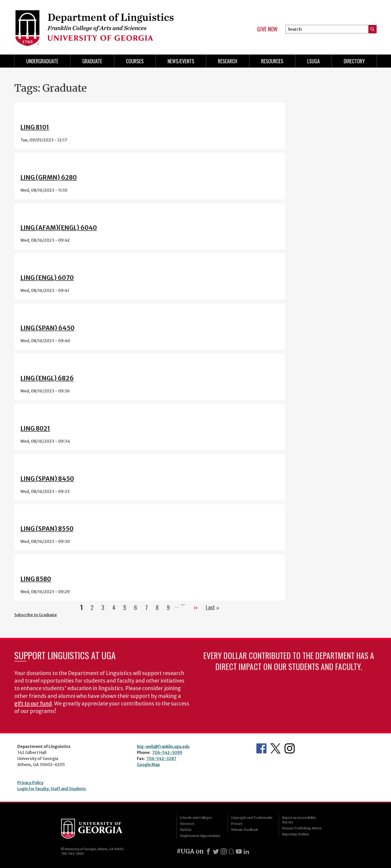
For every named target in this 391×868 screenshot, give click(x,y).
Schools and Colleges (196, 818)
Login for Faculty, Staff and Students (52, 789)
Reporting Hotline (296, 834)
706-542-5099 (167, 752)
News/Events (181, 61)
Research (228, 61)
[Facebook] (208, 851)
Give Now (267, 29)
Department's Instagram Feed (290, 748)
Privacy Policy (30, 783)
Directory (354, 61)
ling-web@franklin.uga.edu (163, 746)
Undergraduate (42, 61)
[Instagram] (224, 851)
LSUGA (314, 61)
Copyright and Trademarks (252, 818)
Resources (272, 61)
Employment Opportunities (200, 836)
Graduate (92, 61)
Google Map (148, 764)
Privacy (237, 824)
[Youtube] (239, 851)
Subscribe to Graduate (36, 615)
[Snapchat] (231, 851)
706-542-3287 (161, 758)
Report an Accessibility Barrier (299, 820)
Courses (135, 61)
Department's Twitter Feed (276, 748)
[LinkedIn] (246, 851)
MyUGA (186, 830)
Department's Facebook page (261, 748)
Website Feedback (244, 830)
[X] (216, 851)
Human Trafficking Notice (302, 828)
